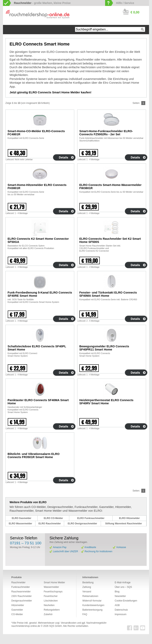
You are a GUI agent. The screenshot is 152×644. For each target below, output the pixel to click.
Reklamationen (90, 596)
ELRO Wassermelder (20, 524)
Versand (87, 592)
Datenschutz (121, 610)
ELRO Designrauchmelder (82, 524)
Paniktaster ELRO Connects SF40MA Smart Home (38, 402)
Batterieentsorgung (92, 610)
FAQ (85, 614)
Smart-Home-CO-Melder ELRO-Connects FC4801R (36, 133)
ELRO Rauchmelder (50, 524)
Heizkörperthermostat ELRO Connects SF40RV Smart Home (106, 402)
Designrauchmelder (22, 601)
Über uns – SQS (123, 587)
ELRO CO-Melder (53, 518)
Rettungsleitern (52, 610)
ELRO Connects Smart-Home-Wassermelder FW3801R (111, 186)
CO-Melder (17, 614)
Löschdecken (51, 601)
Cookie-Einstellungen (126, 601)
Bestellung (88, 582)
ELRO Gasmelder (21, 518)
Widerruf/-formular (92, 601)
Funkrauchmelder (20, 587)
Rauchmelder (18, 582)
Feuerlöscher (51, 596)
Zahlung (87, 587)
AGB (117, 605)
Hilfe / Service (125, 3)
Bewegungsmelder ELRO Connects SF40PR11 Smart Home (104, 348)
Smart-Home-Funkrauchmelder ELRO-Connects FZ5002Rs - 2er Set (106, 133)
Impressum (120, 614)
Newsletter (120, 596)
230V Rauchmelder (21, 596)
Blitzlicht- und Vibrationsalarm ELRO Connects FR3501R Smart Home (33, 455)
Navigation (21, 30)
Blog (117, 592)
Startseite (10, 30)
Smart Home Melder (54, 582)
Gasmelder (17, 610)
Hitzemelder (18, 605)
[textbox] (110, 29)
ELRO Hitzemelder (129, 518)
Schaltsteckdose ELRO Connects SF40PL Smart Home (37, 348)
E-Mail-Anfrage (123, 582)
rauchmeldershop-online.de (26, 626)
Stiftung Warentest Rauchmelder (124, 524)
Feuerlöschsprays (53, 592)
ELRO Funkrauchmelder (91, 518)
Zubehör (48, 614)
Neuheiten (49, 605)
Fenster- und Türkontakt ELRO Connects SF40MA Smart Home (108, 294)
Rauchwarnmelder (21, 592)
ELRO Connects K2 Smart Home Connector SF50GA (38, 240)
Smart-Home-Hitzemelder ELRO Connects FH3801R (37, 186)
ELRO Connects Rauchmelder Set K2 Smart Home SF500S (110, 240)
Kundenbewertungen (93, 605)
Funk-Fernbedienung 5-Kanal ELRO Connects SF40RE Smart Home (40, 294)
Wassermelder (51, 587)
